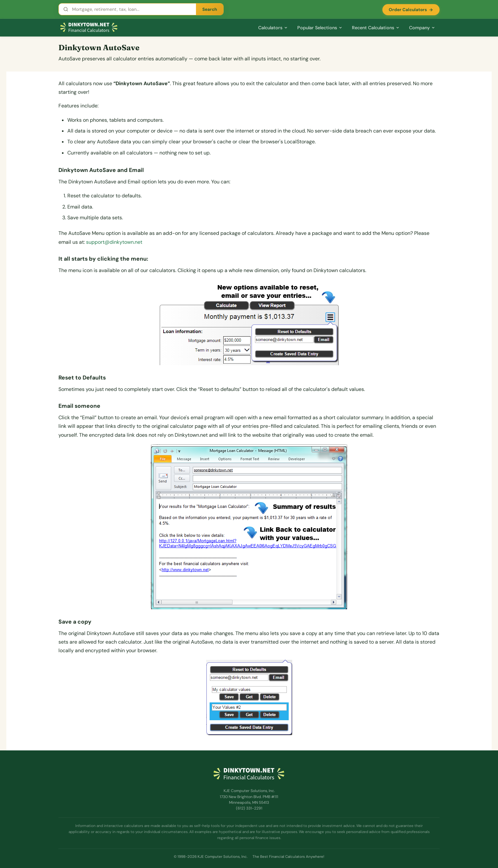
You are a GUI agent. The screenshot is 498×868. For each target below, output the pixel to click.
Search (210, 9)
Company (422, 28)
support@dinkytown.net (114, 242)
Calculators (273, 28)
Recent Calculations (376, 28)
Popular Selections (320, 28)
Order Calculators (411, 10)
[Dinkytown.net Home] (89, 27)
